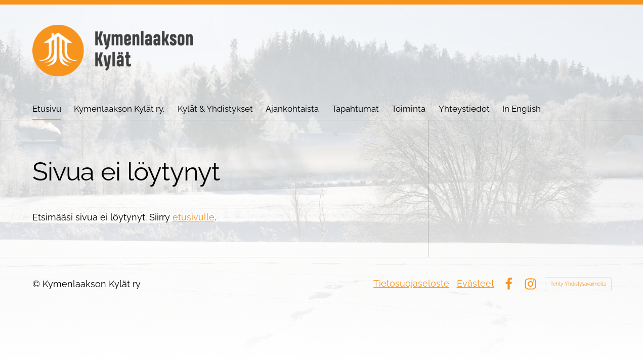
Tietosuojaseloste (411, 283)
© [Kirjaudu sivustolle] (37, 284)
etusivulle (194, 217)
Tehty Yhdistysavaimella (578, 284)
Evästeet (476, 283)
